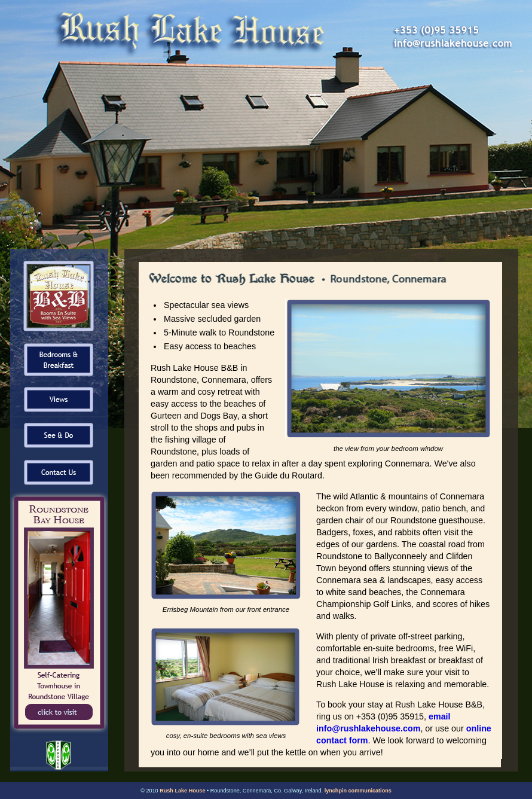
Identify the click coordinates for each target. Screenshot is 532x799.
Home (59, 294)
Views (59, 399)
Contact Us (59, 471)
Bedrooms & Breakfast (59, 360)
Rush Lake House (182, 791)
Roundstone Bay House (59, 614)
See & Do (59, 435)
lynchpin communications (358, 791)
